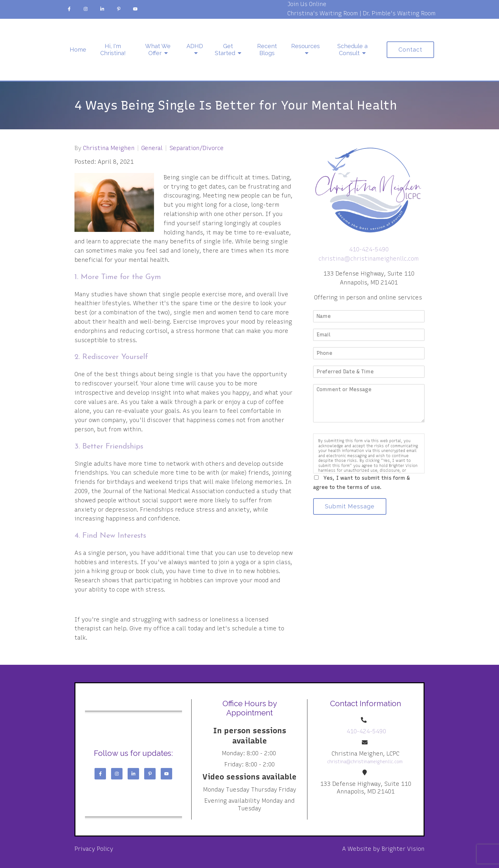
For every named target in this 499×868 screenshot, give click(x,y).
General (152, 148)
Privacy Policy (94, 849)
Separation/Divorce (197, 148)
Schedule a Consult (352, 50)
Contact (410, 50)
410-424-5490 (369, 249)
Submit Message (350, 506)
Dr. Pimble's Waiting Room (399, 13)
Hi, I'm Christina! (113, 50)
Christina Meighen (109, 148)
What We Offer (158, 50)
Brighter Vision (403, 849)
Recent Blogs (267, 50)
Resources (306, 46)
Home (78, 50)
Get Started (225, 50)
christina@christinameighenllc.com (369, 259)
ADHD (195, 46)
